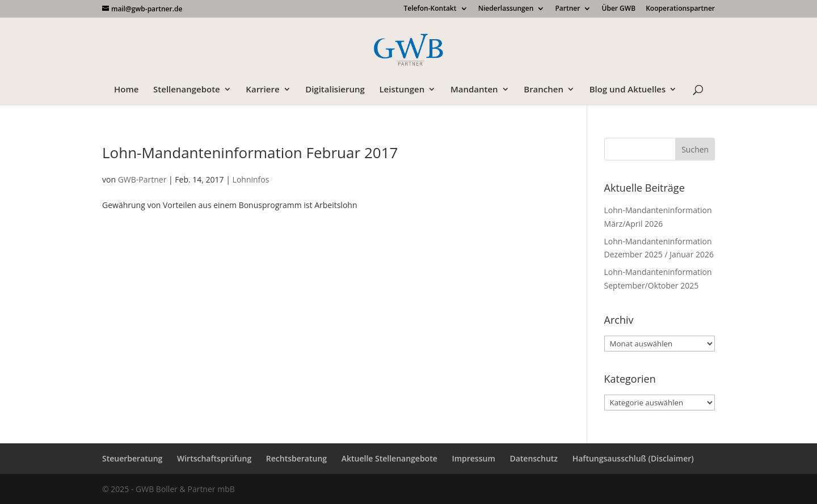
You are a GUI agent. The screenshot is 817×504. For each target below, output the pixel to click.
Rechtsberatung (296, 458)
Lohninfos (251, 179)
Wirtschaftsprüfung (214, 458)
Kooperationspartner (680, 9)
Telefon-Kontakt (430, 9)
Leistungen (402, 90)
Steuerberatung (132, 458)
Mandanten (474, 90)
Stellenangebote (187, 90)
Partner (567, 9)
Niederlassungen (506, 9)
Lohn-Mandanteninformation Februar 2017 (250, 153)
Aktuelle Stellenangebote (389, 458)
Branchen (544, 90)
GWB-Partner (142, 179)
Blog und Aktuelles (628, 90)
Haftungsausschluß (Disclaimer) (633, 458)
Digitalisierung (335, 90)
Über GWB (619, 9)
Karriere (262, 90)
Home (126, 90)
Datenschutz (534, 458)
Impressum (473, 458)
